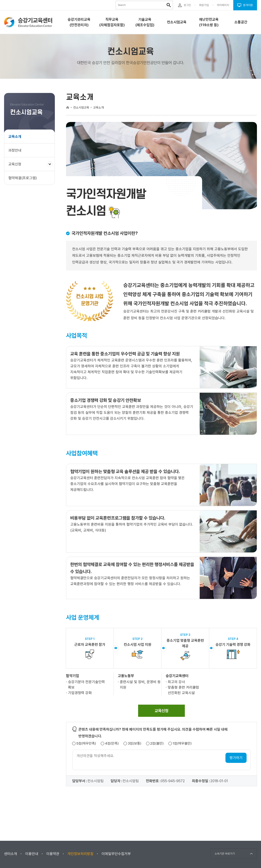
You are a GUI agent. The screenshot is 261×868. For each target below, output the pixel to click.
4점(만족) (112, 743)
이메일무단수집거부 (116, 854)
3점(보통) (135, 743)
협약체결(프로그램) (23, 178)
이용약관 (53, 854)
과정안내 (15, 150)
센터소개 (11, 854)
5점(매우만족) (86, 743)
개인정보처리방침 (80, 854)
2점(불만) (157, 743)
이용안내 (32, 854)
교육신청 (16, 166)
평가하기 (236, 758)
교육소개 (15, 136)
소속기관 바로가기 (225, 854)
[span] (161, 711)
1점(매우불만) (182, 743)
